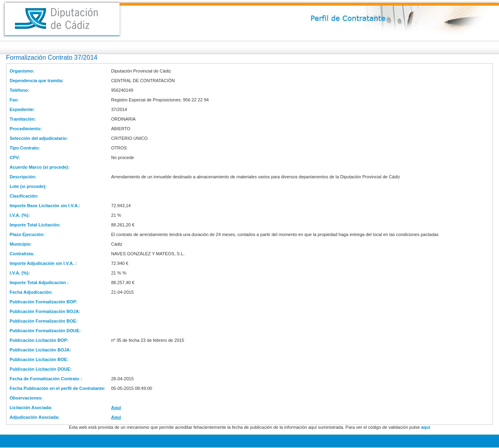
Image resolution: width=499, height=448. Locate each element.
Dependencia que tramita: (37, 81)
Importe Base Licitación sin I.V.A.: (45, 206)
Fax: (14, 100)
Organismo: (22, 71)
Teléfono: (19, 90)
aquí (426, 427)
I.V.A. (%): (20, 215)
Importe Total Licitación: (35, 225)
